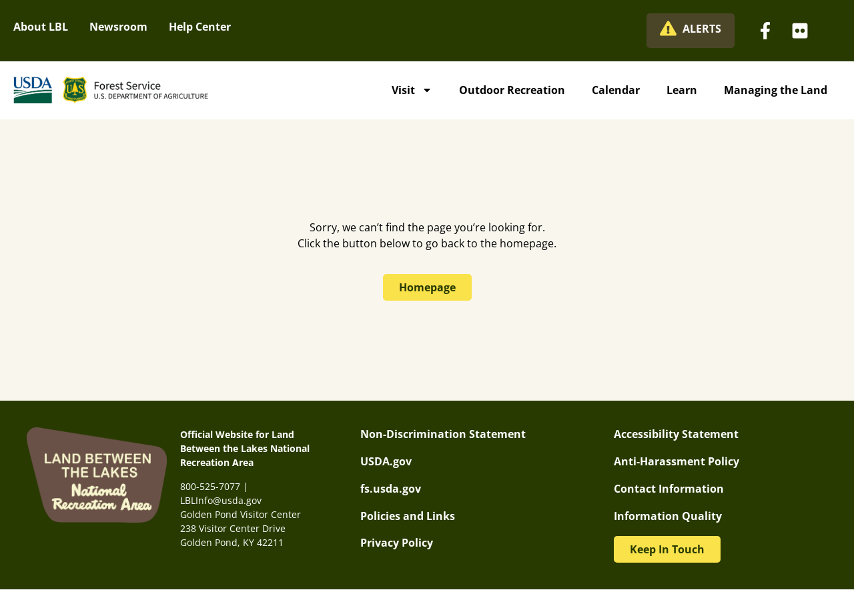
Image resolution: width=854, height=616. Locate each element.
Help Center (200, 27)
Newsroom (118, 27)
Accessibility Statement (676, 434)
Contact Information (669, 489)
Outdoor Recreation (512, 90)
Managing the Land (776, 90)
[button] (667, 549)
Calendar (616, 90)
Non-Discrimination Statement (443, 434)
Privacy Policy (397, 543)
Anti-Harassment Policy (677, 461)
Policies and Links (408, 516)
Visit (412, 90)
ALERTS (702, 29)
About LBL (41, 27)
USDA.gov (386, 461)
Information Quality (668, 516)
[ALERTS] (668, 28)
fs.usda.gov (391, 489)
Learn (682, 90)
